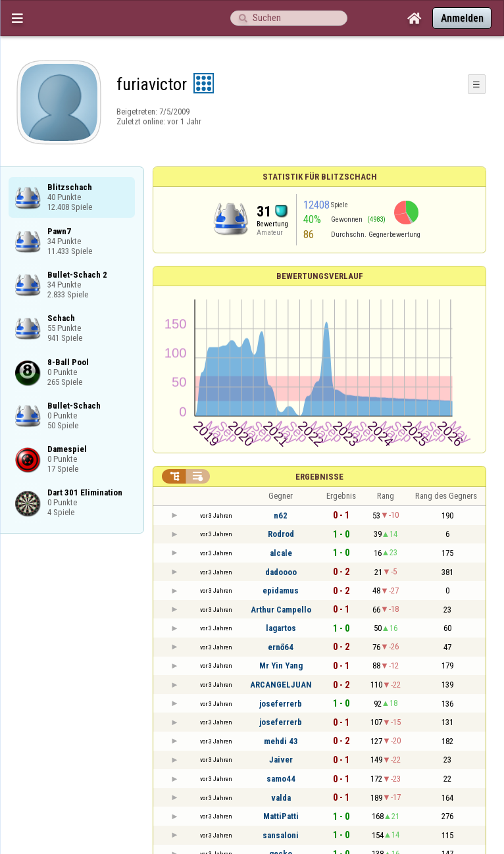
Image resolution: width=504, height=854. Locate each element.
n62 (281, 515)
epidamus (281, 590)
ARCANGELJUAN (281, 685)
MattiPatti (281, 816)
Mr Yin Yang (281, 666)
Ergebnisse (319, 477)
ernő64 (281, 647)
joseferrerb (281, 704)
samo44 (281, 779)
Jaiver (281, 760)
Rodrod (281, 534)
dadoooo (281, 572)
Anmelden (462, 18)
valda (281, 798)
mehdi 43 (281, 741)
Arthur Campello (281, 610)
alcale (281, 553)
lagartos (281, 628)
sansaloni (281, 835)
